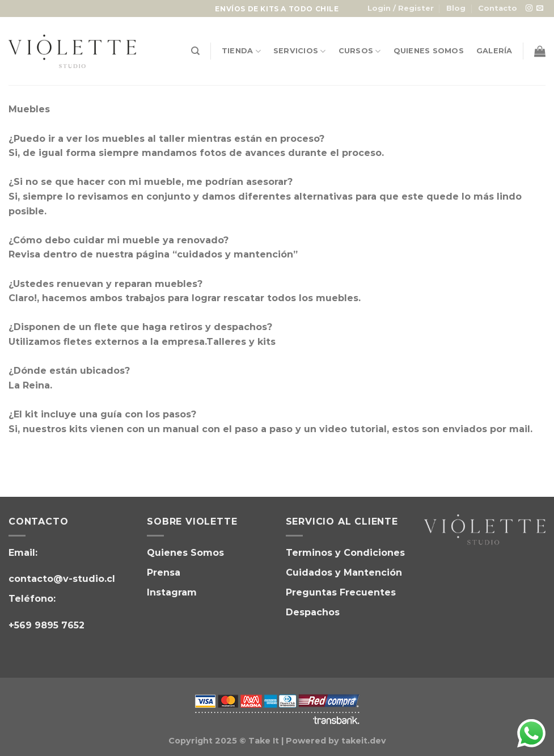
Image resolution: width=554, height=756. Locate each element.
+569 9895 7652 (46, 625)
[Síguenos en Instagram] (529, 9)
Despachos (313, 612)
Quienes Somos (429, 51)
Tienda (241, 51)
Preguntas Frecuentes (341, 592)
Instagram (172, 592)
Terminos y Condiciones (345, 553)
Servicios (300, 51)
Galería (494, 51)
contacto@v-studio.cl (62, 579)
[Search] (195, 51)
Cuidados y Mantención (344, 573)
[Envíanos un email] (540, 9)
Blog (456, 8)
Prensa (164, 573)
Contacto (498, 8)
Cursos (360, 51)
